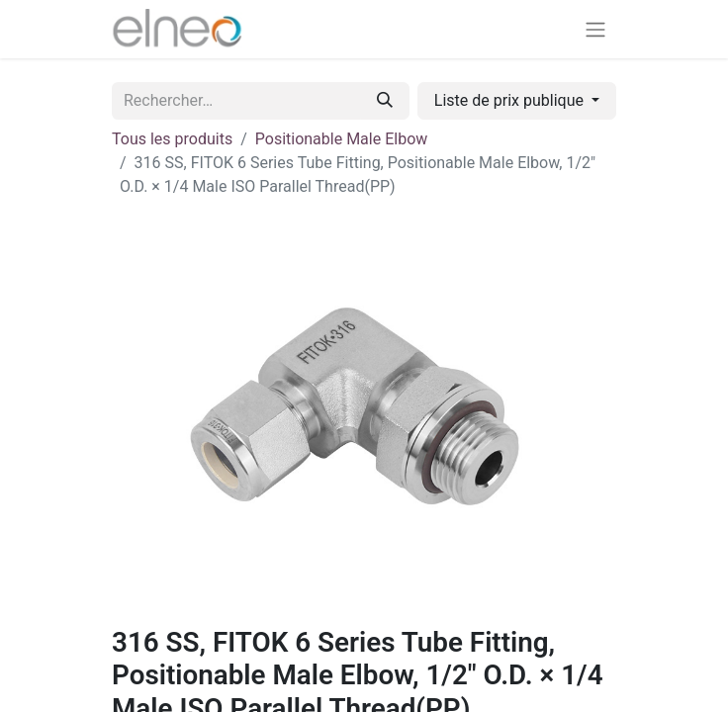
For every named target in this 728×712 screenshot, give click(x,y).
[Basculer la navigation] (595, 29)
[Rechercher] (385, 101)
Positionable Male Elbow (342, 139)
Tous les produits (172, 139)
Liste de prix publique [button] (511, 100)
